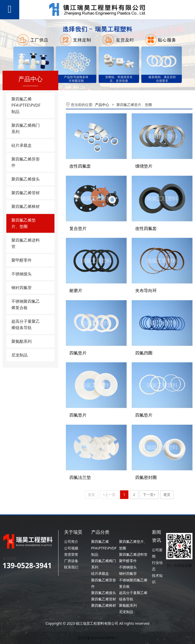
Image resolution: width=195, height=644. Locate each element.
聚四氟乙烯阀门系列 (26, 128)
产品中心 (102, 105)
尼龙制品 (19, 355)
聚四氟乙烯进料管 (26, 243)
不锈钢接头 (22, 274)
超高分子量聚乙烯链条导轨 (26, 324)
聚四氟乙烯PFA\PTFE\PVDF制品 (26, 105)
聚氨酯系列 (22, 341)
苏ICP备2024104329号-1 (98, 638)
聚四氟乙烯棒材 (26, 206)
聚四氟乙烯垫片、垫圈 (24, 223)
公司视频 (71, 548)
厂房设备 (71, 561)
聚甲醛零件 (22, 260)
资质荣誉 (71, 554)
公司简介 (71, 541)
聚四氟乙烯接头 (26, 179)
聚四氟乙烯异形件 (26, 162)
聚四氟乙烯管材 (26, 193)
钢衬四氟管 (22, 288)
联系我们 (71, 567)
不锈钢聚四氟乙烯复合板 (26, 304)
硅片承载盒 (22, 145)
